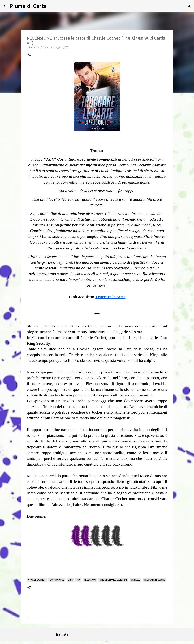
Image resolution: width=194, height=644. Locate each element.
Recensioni (90, 580)
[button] (29, 54)
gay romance (57, 580)
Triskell (135, 580)
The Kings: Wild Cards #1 (113, 580)
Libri (70, 580)
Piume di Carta (28, 6)
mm (78, 580)
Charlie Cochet (37, 580)
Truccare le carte (154, 580)
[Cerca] (52, 6)
